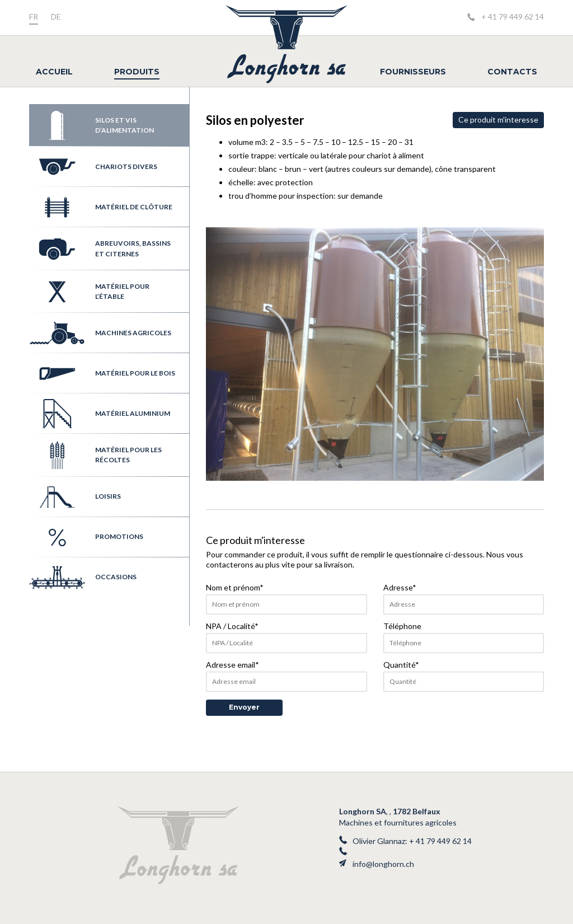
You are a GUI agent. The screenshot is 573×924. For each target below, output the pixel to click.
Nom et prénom (235, 587)
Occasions (83, 578)
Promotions (86, 537)
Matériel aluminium (100, 414)
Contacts (512, 72)
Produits (137, 72)
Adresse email (233, 665)
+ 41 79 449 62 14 (513, 17)
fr (34, 17)
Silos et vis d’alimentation (91, 125)
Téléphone (402, 626)
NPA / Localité (232, 626)
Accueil (54, 72)
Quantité (401, 665)
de (56, 17)
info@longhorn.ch (383, 864)
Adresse (400, 587)
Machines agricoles (100, 333)
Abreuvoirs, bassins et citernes (100, 249)
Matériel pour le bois (102, 373)
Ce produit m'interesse (498, 119)
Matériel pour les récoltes (95, 455)
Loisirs (75, 497)
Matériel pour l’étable (89, 292)
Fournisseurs (413, 72)
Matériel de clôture (101, 207)
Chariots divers (93, 167)
